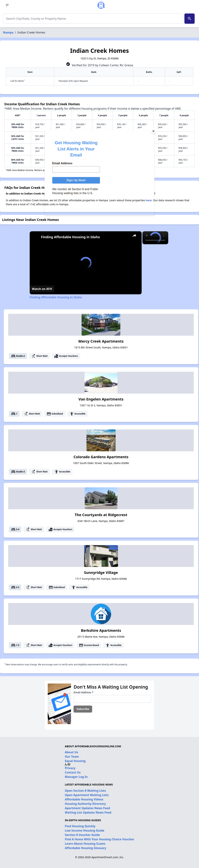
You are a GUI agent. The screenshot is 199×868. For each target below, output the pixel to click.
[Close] (153, 131)
